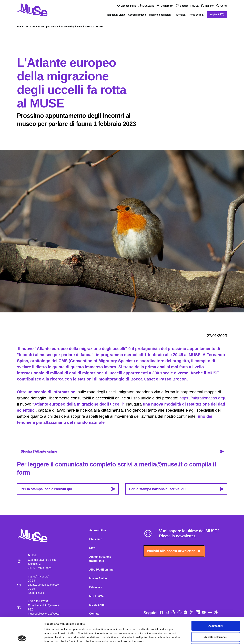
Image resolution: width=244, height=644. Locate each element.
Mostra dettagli (178, 637)
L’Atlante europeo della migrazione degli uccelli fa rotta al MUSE (65, 27)
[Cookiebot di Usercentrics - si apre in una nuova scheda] (22, 637)
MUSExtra (146, 6)
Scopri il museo (137, 15)
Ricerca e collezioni (160, 15)
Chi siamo (96, 539)
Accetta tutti (216, 600)
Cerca (222, 6)
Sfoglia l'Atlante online (122, 451)
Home (20, 27)
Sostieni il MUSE (188, 6)
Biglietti (217, 15)
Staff (92, 548)
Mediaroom (165, 6)
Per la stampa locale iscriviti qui (68, 489)
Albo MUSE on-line (101, 570)
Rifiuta (216, 622)
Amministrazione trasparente (100, 559)
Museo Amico (98, 578)
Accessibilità (127, 6)
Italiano (208, 6)
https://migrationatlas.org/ (202, 398)
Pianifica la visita (115, 15)
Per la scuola (196, 15)
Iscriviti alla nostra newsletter (174, 551)
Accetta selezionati (216, 611)
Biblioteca (96, 587)
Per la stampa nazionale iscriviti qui (176, 489)
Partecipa (180, 15)
